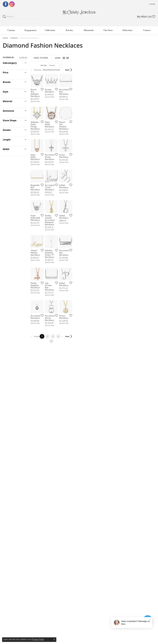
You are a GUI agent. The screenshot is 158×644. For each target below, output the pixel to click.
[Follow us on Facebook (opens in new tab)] (6, 4)
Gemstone (8, 111)
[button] (152, 4)
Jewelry (5, 38)
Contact (147, 30)
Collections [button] (50, 30)
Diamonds (89, 30)
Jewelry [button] (69, 30)
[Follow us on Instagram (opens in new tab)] (12, 4)
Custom (11, 30)
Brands (7, 82)
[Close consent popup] (54, 640)
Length (7, 140)
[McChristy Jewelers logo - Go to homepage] (79, 14)
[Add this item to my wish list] (69, 117)
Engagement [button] (31, 30)
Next (150, 70)
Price (6, 72)
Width (6, 149)
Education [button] (128, 30)
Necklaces (14, 38)
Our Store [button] (108, 30)
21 (105, 511)
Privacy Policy (38, 639)
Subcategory (10, 63)
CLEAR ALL (23, 57)
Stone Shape (10, 120)
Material (7, 101)
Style (5, 92)
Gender (7, 130)
